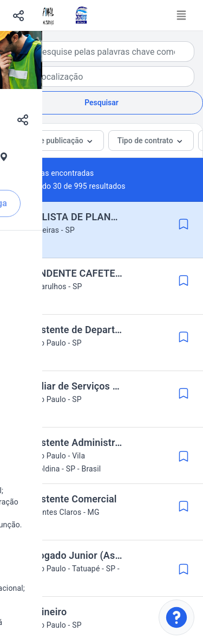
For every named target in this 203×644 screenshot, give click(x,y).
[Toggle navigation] (181, 15)
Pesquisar (101, 103)
